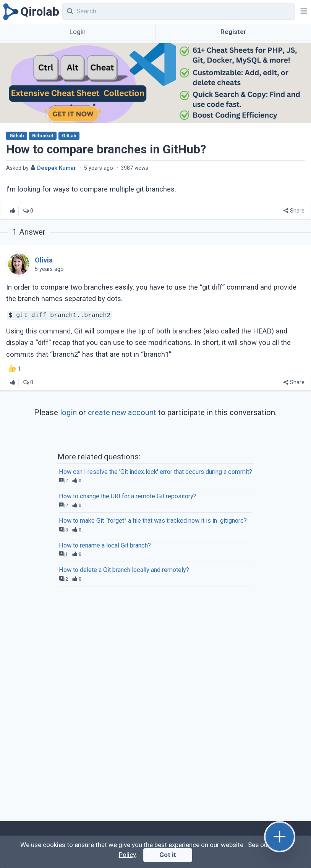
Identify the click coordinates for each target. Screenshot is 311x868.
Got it (168, 855)
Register (233, 32)
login (68, 412)
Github (17, 136)
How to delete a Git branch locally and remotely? (124, 570)
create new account (122, 412)
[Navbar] (303, 12)
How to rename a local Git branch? (105, 545)
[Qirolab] (30, 12)
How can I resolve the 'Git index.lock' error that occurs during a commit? (155, 472)
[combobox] (179, 11)
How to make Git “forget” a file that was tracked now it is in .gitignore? (153, 521)
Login (78, 32)
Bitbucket (43, 136)
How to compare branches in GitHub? (106, 149)
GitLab (69, 136)
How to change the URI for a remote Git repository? (128, 496)
